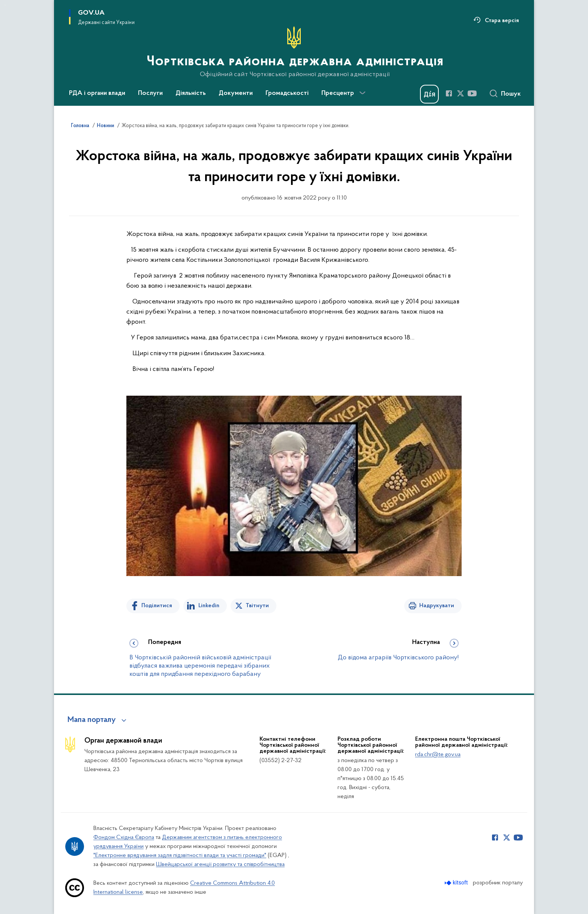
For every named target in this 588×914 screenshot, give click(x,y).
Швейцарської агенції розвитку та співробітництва (220, 864)
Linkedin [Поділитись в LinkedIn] (209, 606)
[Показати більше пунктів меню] (362, 93)
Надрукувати (437, 606)
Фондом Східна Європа (124, 837)
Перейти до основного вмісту (5, 5)
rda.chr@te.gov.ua (438, 755)
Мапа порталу (92, 720)
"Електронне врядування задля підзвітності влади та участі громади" (180, 855)
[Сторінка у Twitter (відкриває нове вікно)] (460, 93)
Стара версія (502, 21)
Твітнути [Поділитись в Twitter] (257, 606)
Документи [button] (236, 93)
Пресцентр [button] (338, 93)
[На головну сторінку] (294, 52)
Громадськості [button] (287, 93)
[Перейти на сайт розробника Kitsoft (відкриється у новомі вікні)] (457, 883)
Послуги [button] (150, 93)
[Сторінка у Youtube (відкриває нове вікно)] (472, 93)
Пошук (511, 94)
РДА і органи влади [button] (97, 93)
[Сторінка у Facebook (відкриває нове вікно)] (449, 93)
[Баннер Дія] (429, 94)
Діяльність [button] (191, 93)
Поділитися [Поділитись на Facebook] (157, 606)
